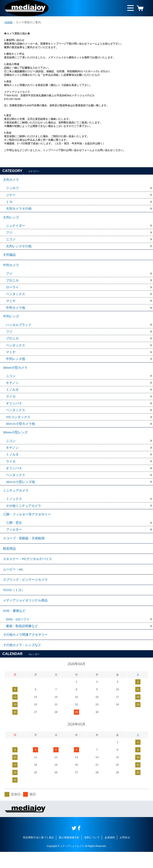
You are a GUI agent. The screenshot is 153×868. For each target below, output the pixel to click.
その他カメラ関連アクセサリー (25, 650)
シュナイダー (16, 227)
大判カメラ (11, 180)
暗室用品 (9, 560)
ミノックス (14, 508)
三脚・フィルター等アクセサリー (27, 524)
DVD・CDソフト (18, 634)
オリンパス (14, 410)
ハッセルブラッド (19, 329)
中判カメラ (11, 268)
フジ (9, 234)
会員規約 (110, 854)
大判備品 (9, 257)
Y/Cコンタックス (18, 424)
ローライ (12, 291)
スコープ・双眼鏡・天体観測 (24, 549)
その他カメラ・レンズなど (22, 661)
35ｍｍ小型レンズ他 (21, 490)
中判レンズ (11, 321)
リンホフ (12, 189)
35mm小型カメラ (15, 373)
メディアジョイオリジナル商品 (25, 614)
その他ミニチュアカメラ (24, 515)
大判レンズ (11, 218)
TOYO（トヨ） (14, 603)
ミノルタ (12, 396)
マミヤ (11, 305)
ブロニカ (12, 284)
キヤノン (12, 389)
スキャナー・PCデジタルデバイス (27, 570)
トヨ (9, 203)
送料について (92, 854)
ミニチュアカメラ (16, 499)
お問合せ (125, 854)
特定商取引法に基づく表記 (38, 854)
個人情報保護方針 (69, 854)
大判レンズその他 (19, 248)
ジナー (11, 196)
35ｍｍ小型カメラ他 (21, 431)
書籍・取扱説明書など (22, 641)
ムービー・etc (13, 581)
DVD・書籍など (14, 625)
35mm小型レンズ (15, 440)
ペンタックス (16, 298)
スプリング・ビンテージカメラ (25, 592)
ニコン (11, 241)
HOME (9, 22)
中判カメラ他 (16, 312)
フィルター (14, 540)
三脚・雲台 (14, 533)
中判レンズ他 (16, 364)
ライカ (11, 403)
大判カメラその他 (19, 210)
